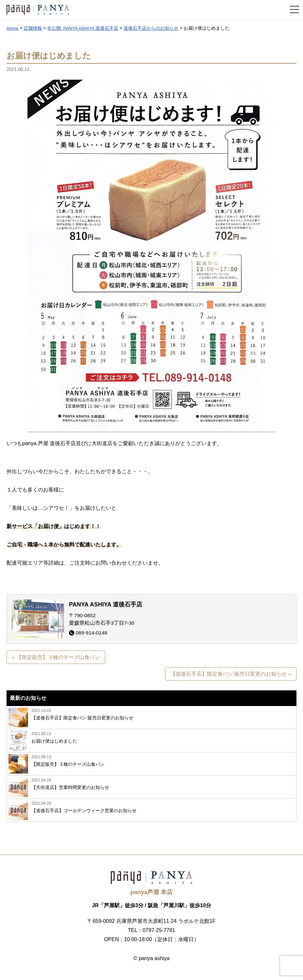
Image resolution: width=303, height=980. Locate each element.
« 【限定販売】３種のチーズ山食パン (56, 657)
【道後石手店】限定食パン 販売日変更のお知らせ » (230, 674)
